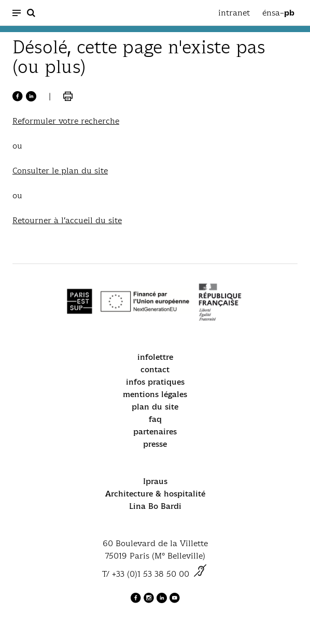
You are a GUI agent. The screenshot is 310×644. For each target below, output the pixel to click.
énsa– (278, 13)
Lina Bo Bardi (155, 506)
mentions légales (155, 394)
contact (155, 369)
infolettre (155, 357)
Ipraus (155, 481)
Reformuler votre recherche (66, 121)
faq (155, 419)
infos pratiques (155, 382)
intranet (234, 13)
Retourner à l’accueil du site (67, 220)
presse (155, 444)
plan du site (155, 407)
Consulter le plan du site (60, 171)
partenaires (155, 431)
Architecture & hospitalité (155, 494)
